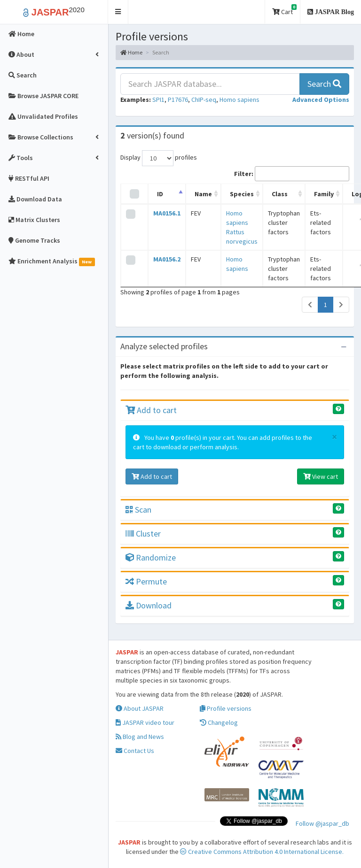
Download (149, 605)
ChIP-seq (204, 100)
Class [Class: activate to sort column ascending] (280, 194)
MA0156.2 (167, 259)
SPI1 (158, 100)
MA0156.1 (167, 213)
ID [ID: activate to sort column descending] (160, 194)
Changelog (219, 722)
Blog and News (140, 737)
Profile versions (226, 708)
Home (131, 52)
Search (324, 84)
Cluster (143, 534)
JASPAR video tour (145, 722)
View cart (321, 476)
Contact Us (135, 751)
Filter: (292, 174)
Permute (146, 581)
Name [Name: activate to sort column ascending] (203, 194)
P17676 (178, 100)
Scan (138, 510)
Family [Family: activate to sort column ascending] (324, 194)
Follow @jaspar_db (322, 823)
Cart (284, 10)
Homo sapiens (239, 100)
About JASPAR (140, 708)
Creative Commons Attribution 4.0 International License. (262, 852)
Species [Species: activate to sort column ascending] (242, 194)
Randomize (151, 557)
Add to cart (151, 410)
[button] (118, 12)
